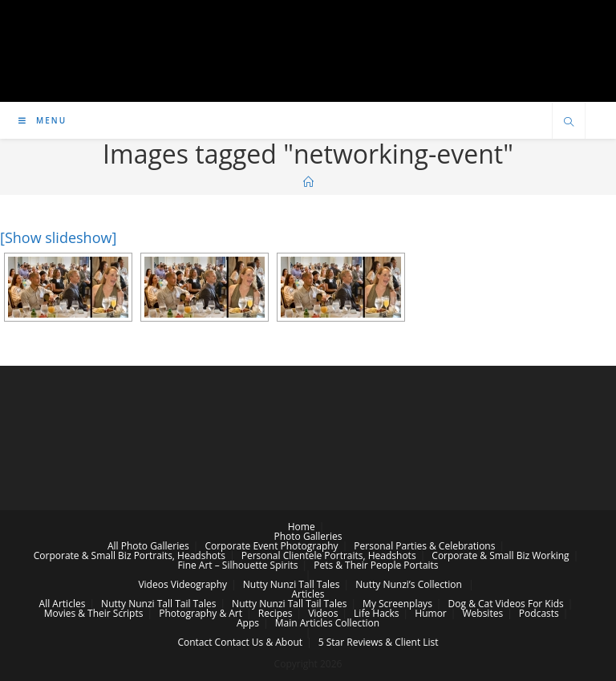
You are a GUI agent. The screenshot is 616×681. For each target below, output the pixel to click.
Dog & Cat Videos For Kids (506, 604)
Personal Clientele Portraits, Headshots (329, 555)
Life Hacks (376, 613)
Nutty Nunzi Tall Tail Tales (158, 604)
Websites (482, 613)
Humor (430, 613)
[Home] (308, 182)
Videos (153, 584)
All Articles (63, 604)
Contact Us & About (259, 642)
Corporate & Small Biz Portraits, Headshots (130, 555)
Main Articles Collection (327, 623)
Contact (195, 642)
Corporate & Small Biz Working (500, 555)
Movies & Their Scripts (94, 613)
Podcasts (539, 613)
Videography (199, 584)
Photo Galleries (308, 536)
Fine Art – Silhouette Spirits (237, 565)
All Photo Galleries (148, 546)
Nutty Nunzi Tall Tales (292, 584)
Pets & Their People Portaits (376, 565)
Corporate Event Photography (271, 546)
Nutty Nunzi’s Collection (409, 584)
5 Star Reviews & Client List (379, 642)
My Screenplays (397, 604)
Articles (308, 594)
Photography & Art (201, 613)
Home (302, 527)
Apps (248, 623)
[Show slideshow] (58, 237)
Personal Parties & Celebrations (424, 546)
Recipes (276, 613)
